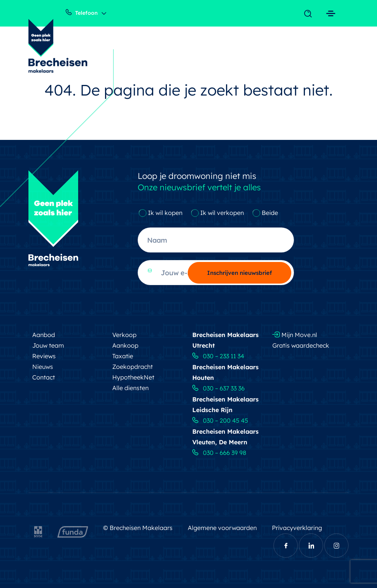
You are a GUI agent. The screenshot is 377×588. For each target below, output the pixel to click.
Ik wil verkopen (222, 213)
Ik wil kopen (165, 213)
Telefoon (82, 13)
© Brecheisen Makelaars (138, 528)
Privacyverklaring (297, 528)
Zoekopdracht (133, 367)
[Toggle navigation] (310, 14)
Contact (44, 377)
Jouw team (48, 345)
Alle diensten (130, 388)
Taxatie (123, 356)
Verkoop (124, 335)
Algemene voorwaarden (222, 528)
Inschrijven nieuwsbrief (240, 273)
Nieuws (43, 367)
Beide (270, 213)
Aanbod (44, 335)
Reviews (44, 356)
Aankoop (125, 345)
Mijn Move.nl (295, 335)
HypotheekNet (133, 377)
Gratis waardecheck (301, 345)
